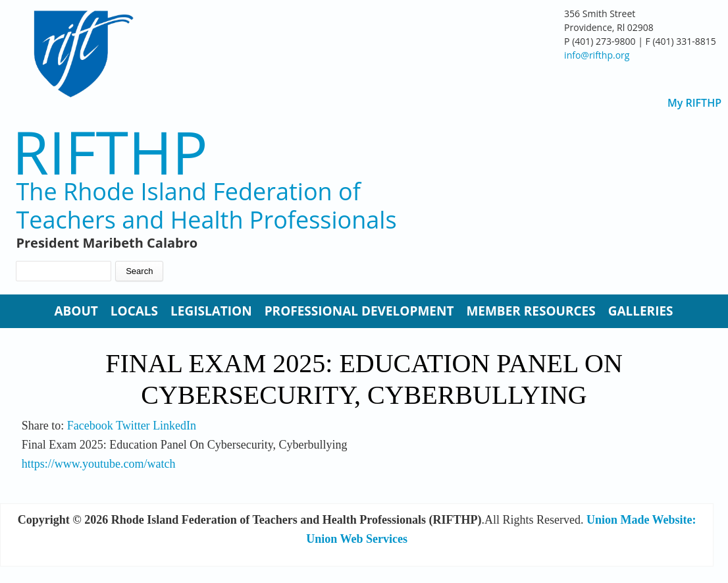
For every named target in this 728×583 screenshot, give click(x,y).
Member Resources (531, 311)
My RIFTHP (694, 103)
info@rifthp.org (597, 55)
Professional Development (359, 311)
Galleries (641, 311)
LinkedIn (174, 426)
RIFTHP (110, 152)
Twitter (133, 426)
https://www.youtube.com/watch (99, 464)
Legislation (211, 311)
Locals (134, 311)
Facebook (90, 426)
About (76, 311)
